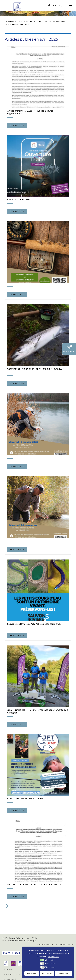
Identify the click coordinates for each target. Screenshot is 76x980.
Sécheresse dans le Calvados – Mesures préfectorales (35, 884)
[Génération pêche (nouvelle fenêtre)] (13, 965)
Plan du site (9, 969)
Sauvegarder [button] (32, 973)
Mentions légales (12, 975)
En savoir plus (17, 125)
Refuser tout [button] (63, 973)
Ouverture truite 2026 (19, 199)
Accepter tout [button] (47, 973)
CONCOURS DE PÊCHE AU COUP (25, 798)
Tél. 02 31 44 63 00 (11, 953)
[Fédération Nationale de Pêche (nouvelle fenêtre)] (6, 965)
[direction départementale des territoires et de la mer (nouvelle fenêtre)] (21, 965)
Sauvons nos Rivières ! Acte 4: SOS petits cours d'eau (34, 624)
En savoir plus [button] (54, 957)
